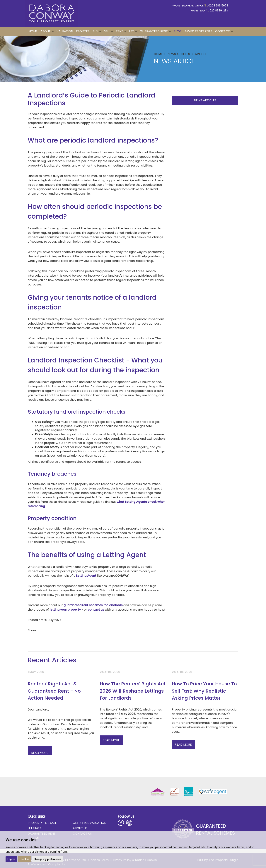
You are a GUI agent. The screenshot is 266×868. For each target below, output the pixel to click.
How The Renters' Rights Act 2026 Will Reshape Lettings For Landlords (133, 691)
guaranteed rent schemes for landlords (93, 605)
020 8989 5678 (218, 6)
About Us (80, 828)
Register (83, 31)
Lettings (34, 828)
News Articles (205, 100)
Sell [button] (109, 31)
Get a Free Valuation (89, 823)
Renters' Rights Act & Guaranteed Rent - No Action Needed (54, 691)
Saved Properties (198, 31)
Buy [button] (97, 31)
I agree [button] (11, 859)
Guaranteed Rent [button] (155, 31)
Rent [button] (121, 31)
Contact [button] (224, 31)
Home (33, 31)
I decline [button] (24, 859)
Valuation (65, 31)
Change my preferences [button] (47, 859)
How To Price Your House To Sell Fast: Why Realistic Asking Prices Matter (204, 691)
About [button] (47, 31)
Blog (178, 31)
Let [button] (133, 31)
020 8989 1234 (219, 11)
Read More (111, 740)
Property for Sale (42, 823)
